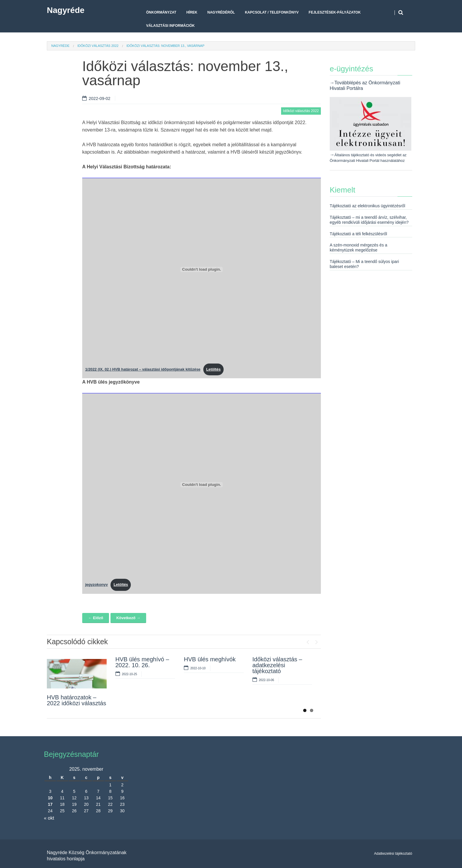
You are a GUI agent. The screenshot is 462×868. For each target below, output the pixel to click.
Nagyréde (66, 10)
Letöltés (213, 369)
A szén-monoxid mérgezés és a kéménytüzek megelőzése (358, 248)
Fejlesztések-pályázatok (335, 12)
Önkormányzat (161, 12)
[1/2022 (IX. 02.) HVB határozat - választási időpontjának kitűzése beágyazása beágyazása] (202, 269)
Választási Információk (170, 26)
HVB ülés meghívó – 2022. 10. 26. (142, 662)
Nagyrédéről (221, 12)
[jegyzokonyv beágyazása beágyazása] (202, 485)
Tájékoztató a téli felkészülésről (358, 234)
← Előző (96, 618)
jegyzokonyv (96, 585)
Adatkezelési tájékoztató (393, 854)
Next (316, 641)
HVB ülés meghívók (210, 659)
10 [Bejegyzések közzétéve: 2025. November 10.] (50, 798)
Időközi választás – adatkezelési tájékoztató (277, 665)
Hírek (192, 12)
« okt (49, 818)
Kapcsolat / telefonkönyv (272, 12)
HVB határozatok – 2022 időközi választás (76, 700)
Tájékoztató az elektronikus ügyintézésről (367, 206)
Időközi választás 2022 (98, 46)
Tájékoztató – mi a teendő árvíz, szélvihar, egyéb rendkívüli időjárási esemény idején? (369, 220)
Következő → (128, 618)
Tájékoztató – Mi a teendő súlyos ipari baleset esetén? (364, 264)
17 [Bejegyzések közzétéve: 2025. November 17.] (50, 804)
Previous (308, 641)
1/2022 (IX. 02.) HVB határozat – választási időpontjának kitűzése (143, 369)
